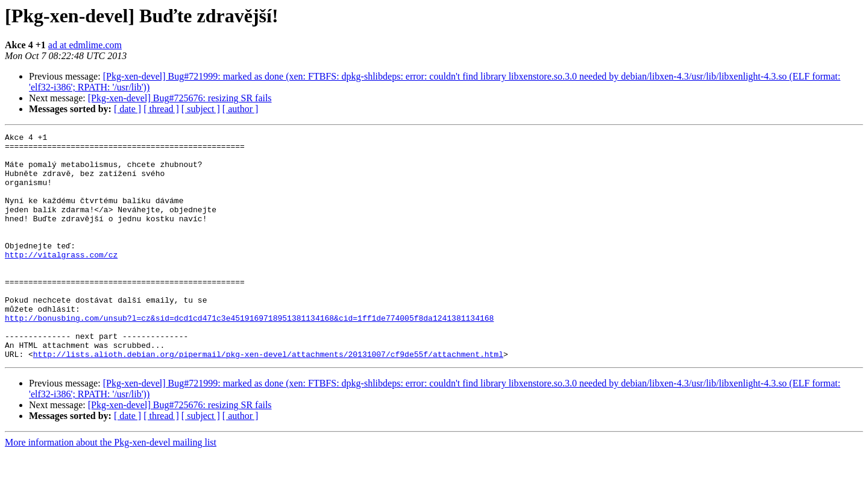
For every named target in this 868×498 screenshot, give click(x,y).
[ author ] (241, 109)
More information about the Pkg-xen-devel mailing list (111, 487)
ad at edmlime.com (85, 45)
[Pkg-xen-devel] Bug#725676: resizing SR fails (180, 98)
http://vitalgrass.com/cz (61, 280)
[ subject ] (201, 109)
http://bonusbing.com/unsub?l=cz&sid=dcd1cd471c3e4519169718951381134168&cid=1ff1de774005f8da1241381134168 (249, 356)
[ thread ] (161, 109)
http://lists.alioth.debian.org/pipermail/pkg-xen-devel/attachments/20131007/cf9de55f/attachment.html (268, 399)
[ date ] (127, 109)
